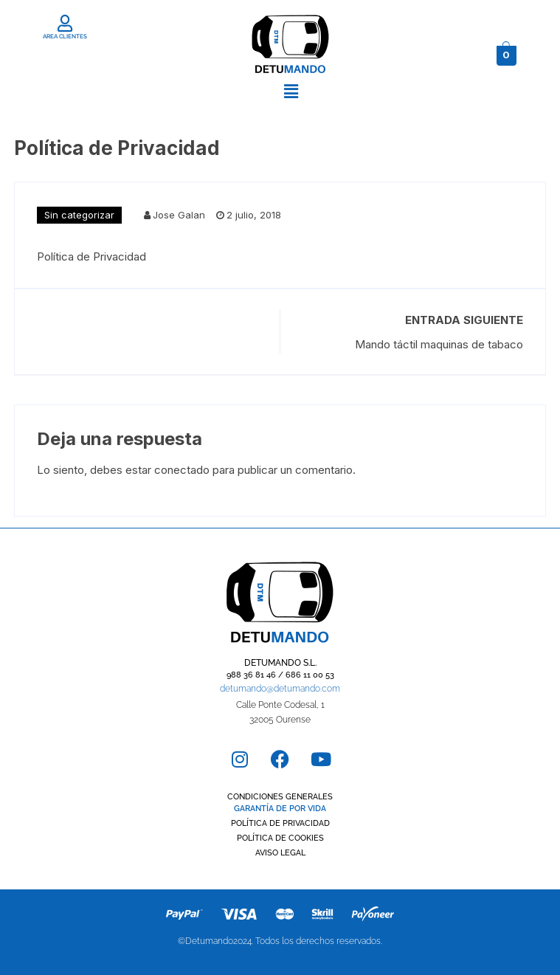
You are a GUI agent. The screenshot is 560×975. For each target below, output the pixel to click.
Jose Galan (179, 215)
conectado (182, 470)
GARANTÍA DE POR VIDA (280, 809)
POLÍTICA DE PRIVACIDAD (280, 823)
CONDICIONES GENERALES (280, 797)
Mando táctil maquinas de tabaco (439, 344)
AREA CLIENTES (65, 36)
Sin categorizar (79, 215)
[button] (291, 91)
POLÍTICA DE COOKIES (280, 838)
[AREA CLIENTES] (65, 23)
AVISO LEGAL (280, 853)
